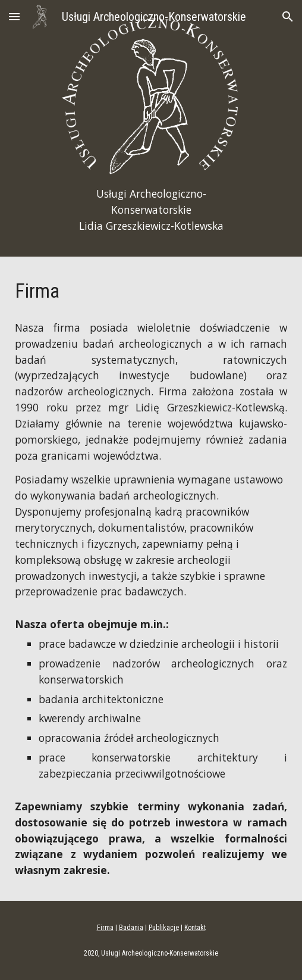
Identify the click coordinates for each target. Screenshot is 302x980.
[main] (151, 210)
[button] (14, 16)
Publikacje (164, 928)
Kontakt (195, 928)
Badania (131, 928)
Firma (105, 928)
